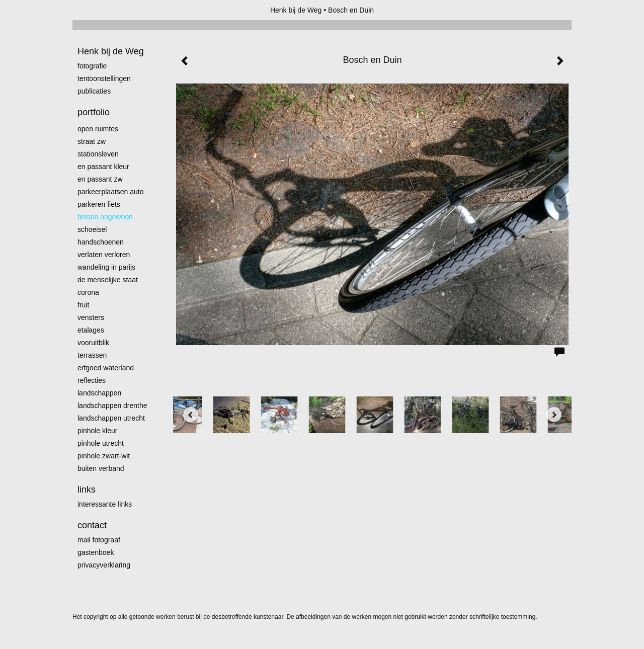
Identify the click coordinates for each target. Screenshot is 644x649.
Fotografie (92, 66)
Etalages (91, 330)
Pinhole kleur (97, 431)
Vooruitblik (93, 343)
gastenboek (96, 552)
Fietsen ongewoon (105, 217)
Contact (92, 525)
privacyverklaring (104, 565)
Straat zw (92, 141)
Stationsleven (98, 154)
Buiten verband (101, 468)
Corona (88, 292)
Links (87, 490)
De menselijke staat (108, 280)
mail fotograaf (99, 540)
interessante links (105, 504)
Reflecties (92, 380)
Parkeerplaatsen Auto (111, 192)
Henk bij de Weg (296, 10)
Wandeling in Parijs (106, 267)
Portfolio (94, 112)
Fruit (83, 305)
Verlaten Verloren (104, 255)
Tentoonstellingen (104, 78)
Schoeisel (92, 229)
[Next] (554, 415)
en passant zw (100, 179)
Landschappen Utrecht (111, 418)
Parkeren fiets (99, 204)
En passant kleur (103, 167)
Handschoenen (101, 242)
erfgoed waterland (106, 368)
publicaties (94, 91)
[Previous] (191, 415)
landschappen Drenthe (112, 405)
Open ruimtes (98, 129)
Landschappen (99, 393)
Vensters (91, 317)
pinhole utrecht (101, 443)
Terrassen (92, 355)
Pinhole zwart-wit (104, 456)
